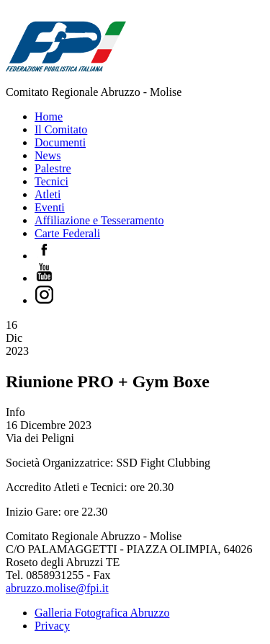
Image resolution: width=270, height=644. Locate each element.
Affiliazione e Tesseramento (99, 220)
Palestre (53, 168)
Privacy (52, 626)
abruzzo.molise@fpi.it (57, 588)
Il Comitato (61, 129)
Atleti (48, 194)
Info (15, 412)
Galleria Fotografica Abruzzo (102, 613)
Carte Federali (67, 233)
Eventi (50, 207)
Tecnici (51, 181)
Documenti (60, 142)
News (48, 155)
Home (49, 116)
